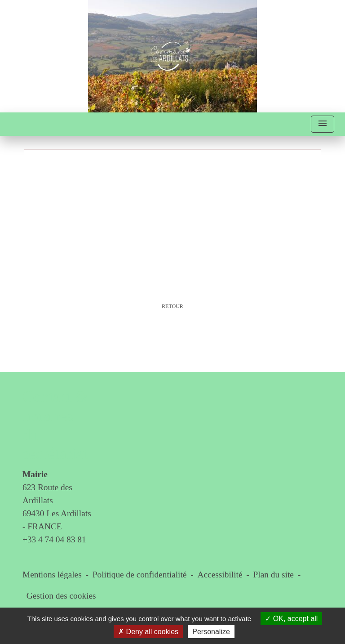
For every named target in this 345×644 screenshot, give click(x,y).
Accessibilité (220, 575)
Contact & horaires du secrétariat (55, 425)
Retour (172, 306)
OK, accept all (291, 619)
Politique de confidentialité (140, 575)
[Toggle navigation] (323, 124)
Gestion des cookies (61, 596)
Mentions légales (52, 575)
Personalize (211, 632)
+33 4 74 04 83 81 (54, 539)
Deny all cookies (148, 632)
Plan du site (274, 575)
